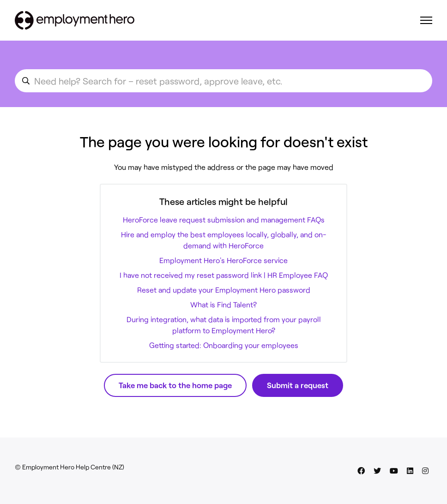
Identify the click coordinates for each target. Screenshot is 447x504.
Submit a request (298, 385)
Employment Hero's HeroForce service (223, 260)
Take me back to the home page (175, 385)
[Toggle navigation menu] (426, 20)
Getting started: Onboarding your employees (224, 345)
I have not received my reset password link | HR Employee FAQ (224, 275)
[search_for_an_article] (223, 81)
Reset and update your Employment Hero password (224, 290)
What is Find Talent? (223, 304)
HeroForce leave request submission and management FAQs (224, 219)
